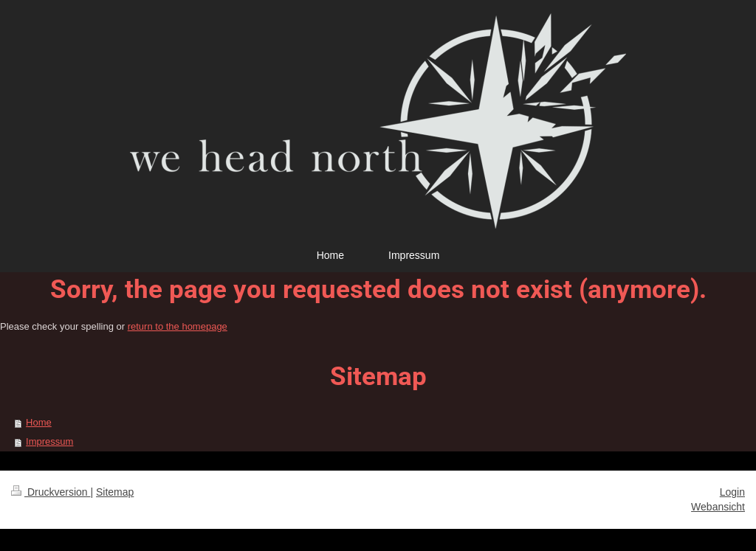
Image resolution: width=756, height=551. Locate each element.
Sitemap (115, 492)
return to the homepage (178, 326)
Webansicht (718, 507)
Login (732, 492)
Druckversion (51, 492)
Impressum (49, 441)
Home (39, 422)
